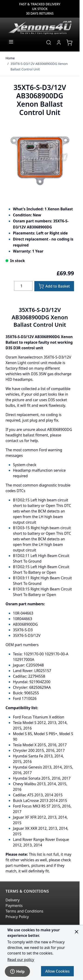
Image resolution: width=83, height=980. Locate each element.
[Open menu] (11, 42)
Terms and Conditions (24, 911)
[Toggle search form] (49, 42)
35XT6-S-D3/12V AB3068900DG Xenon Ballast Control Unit (39, 66)
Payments (14, 906)
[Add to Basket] (54, 286)
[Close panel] (77, 932)
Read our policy (21, 960)
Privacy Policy (17, 917)
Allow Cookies (57, 971)
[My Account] (59, 42)
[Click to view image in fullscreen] (40, 159)
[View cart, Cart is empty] (69, 42)
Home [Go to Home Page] (10, 58)
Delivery (13, 900)
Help (17, 971)
